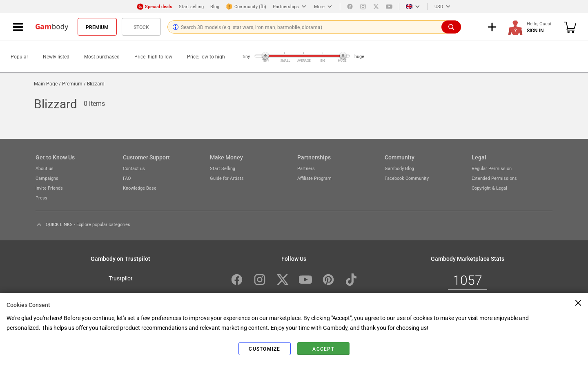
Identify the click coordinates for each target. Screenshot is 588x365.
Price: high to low (153, 56)
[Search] (451, 27)
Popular (19, 56)
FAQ (127, 178)
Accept (323, 349)
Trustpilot (121, 278)
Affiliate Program (314, 178)
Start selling (191, 6)
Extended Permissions (494, 178)
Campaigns (47, 178)
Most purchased (102, 56)
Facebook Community (407, 178)
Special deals (155, 7)
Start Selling (223, 168)
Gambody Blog (399, 168)
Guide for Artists (227, 178)
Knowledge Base (140, 188)
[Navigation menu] (18, 27)
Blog (215, 6)
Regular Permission (492, 168)
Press (41, 198)
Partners (306, 168)
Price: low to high (206, 56)
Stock (141, 27)
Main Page (46, 83)
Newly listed (56, 56)
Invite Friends (49, 188)
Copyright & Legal (489, 188)
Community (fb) (246, 7)
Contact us (134, 168)
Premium (97, 27)
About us (45, 168)
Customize (264, 349)
